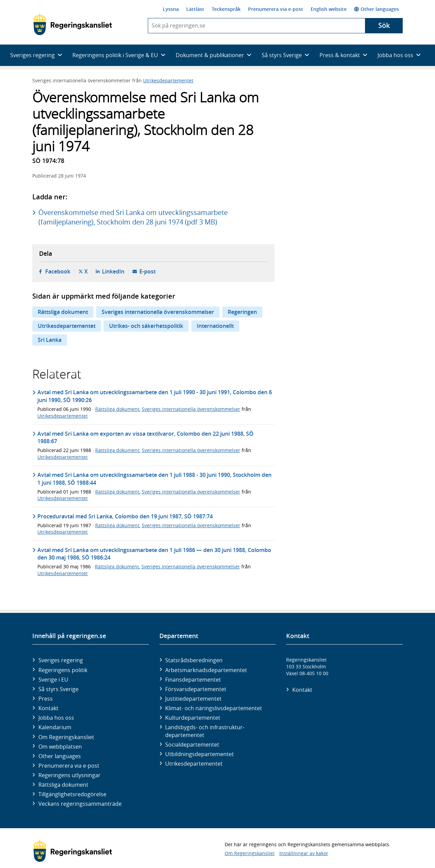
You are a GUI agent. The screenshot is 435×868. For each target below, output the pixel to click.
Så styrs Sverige (58, 689)
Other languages (377, 9)
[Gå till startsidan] (73, 24)
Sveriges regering (61, 660)
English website (329, 9)
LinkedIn (113, 271)
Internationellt (215, 326)
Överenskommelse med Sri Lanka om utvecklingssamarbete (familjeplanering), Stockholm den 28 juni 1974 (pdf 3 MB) (133, 217)
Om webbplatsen (60, 747)
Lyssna (171, 9)
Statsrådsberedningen (194, 660)
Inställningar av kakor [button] (304, 853)
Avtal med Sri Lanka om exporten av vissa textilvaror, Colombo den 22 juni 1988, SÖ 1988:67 (145, 437)
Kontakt (48, 708)
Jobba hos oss (56, 718)
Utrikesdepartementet (168, 80)
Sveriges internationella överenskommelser (158, 312)
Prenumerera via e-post (276, 9)
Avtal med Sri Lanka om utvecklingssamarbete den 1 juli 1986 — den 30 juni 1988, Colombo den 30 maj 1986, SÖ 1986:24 (154, 554)
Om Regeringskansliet (66, 737)
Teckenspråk (226, 9)
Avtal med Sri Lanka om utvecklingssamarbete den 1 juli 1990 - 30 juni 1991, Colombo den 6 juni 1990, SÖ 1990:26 (155, 396)
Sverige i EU (53, 680)
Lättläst (195, 9)
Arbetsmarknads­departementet (206, 670)
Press (46, 699)
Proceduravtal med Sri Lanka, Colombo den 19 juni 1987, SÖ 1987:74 (125, 516)
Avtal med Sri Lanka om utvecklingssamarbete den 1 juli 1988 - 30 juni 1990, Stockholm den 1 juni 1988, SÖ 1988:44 (154, 479)
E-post (147, 271)
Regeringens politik (63, 670)
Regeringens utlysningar (69, 775)
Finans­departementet (193, 680)
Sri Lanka (50, 340)
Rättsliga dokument (63, 312)
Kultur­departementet (193, 718)
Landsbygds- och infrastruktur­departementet (205, 731)
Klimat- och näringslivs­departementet (214, 708)
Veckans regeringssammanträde (80, 804)
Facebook (58, 271)
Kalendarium (55, 727)
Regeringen (242, 312)
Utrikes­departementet (194, 764)
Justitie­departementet (193, 699)
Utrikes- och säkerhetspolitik (146, 326)
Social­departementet (192, 745)
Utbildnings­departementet (199, 754)
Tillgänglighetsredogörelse (72, 794)
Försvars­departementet (196, 689)
